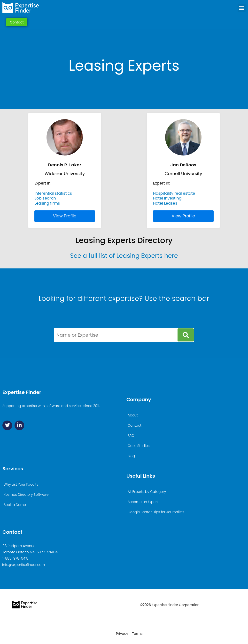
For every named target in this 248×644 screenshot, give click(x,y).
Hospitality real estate (174, 193)
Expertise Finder (22, 392)
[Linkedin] (19, 425)
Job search (45, 198)
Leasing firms (47, 203)
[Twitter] (7, 425)
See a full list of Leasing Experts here (124, 256)
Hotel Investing (167, 198)
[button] (242, 8)
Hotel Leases (165, 203)
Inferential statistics (53, 193)
